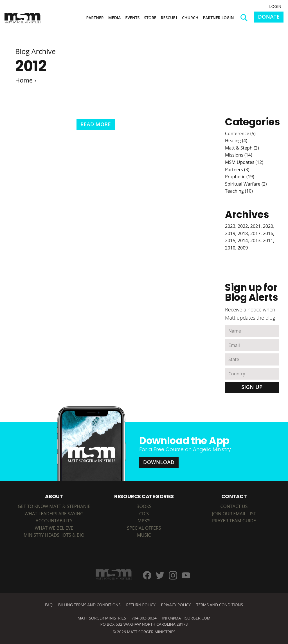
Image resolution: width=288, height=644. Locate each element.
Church (190, 18)
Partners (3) (237, 170)
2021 (256, 226)
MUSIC (144, 535)
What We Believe (54, 528)
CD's (144, 514)
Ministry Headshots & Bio (54, 535)
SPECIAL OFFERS (144, 528)
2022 (243, 226)
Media (115, 18)
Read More (96, 124)
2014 (243, 240)
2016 (268, 233)
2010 (230, 248)
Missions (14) (239, 155)
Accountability (54, 521)
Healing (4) (236, 141)
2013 (256, 240)
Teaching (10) (239, 191)
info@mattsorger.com (186, 618)
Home (24, 80)
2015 (230, 240)
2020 (268, 226)
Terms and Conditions (220, 605)
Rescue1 (169, 18)
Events (132, 18)
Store (150, 18)
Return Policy (141, 605)
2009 (243, 248)
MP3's (144, 521)
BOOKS (144, 506)
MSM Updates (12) (244, 162)
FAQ (49, 605)
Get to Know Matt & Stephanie (54, 506)
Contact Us (234, 506)
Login (275, 6)
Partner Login (218, 18)
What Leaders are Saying (54, 514)
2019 (230, 233)
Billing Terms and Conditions (89, 605)
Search (246, 20)
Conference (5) (240, 133)
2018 (243, 233)
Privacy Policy (176, 605)
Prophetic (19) (240, 177)
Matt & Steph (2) (242, 148)
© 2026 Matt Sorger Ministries (144, 632)
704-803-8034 (144, 618)
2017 (256, 233)
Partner (95, 18)
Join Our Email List (234, 514)
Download (159, 462)
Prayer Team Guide (234, 521)
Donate (269, 17)
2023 (230, 226)
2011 (268, 240)
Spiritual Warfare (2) (246, 184)
